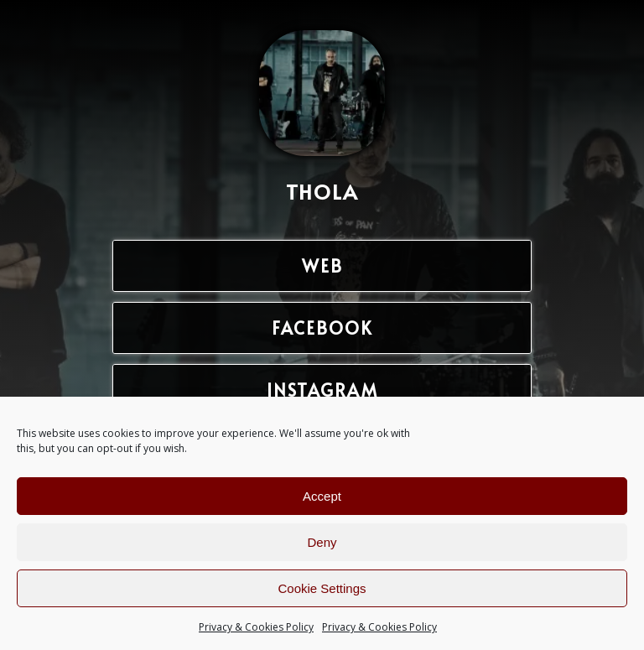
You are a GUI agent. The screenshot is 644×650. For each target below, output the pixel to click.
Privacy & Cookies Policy (256, 627)
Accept (322, 496)
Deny (322, 542)
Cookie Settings (322, 588)
